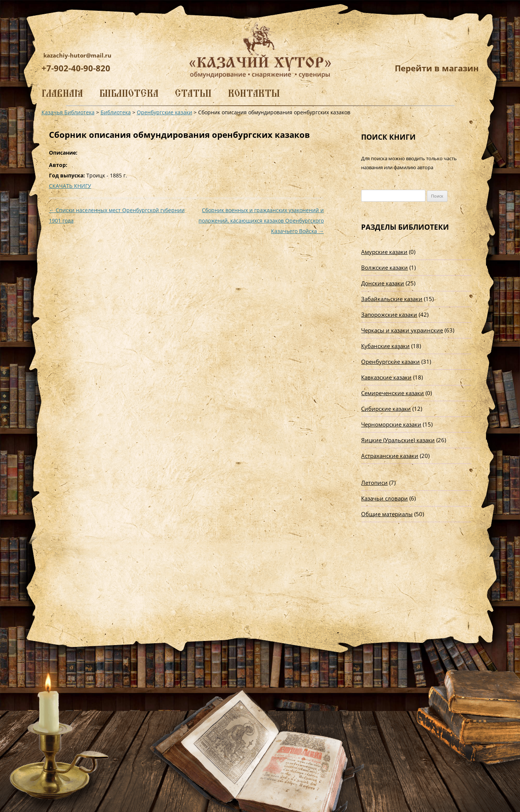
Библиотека (129, 93)
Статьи (193, 93)
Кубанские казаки (385, 346)
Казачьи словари (384, 498)
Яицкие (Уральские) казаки (398, 440)
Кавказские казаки (386, 377)
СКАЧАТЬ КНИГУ (70, 186)
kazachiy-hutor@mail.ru (77, 55)
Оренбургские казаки (390, 362)
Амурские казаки (384, 252)
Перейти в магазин (437, 68)
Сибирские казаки (386, 409)
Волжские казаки (384, 267)
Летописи (374, 483)
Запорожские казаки (389, 314)
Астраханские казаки (390, 456)
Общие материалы (387, 514)
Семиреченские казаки (393, 393)
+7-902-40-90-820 (76, 68)
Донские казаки (383, 283)
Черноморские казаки (391, 424)
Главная (62, 93)
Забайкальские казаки (392, 299)
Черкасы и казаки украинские (402, 330)
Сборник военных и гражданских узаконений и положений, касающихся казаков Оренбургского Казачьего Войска (261, 221)
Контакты (254, 93)
